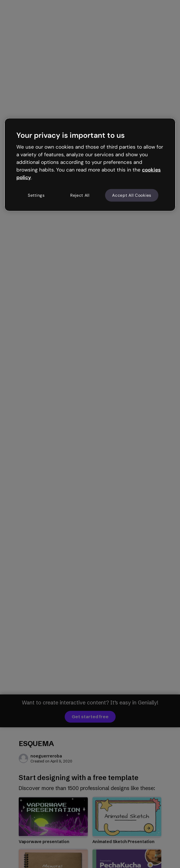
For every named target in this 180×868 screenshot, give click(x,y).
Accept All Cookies (132, 195)
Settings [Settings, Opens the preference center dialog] (36, 195)
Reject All (80, 195)
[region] (90, 165)
